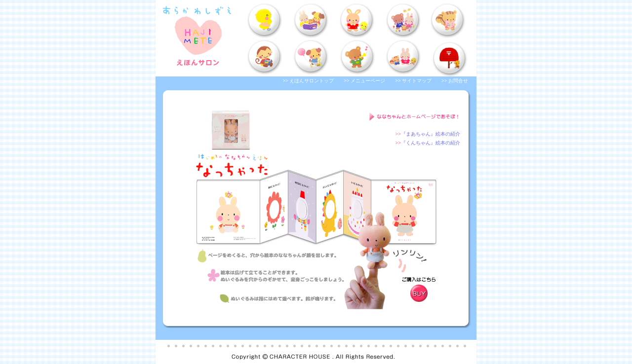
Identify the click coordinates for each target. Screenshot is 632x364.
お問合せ (458, 81)
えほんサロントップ (312, 81)
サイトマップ (417, 81)
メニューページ (368, 81)
